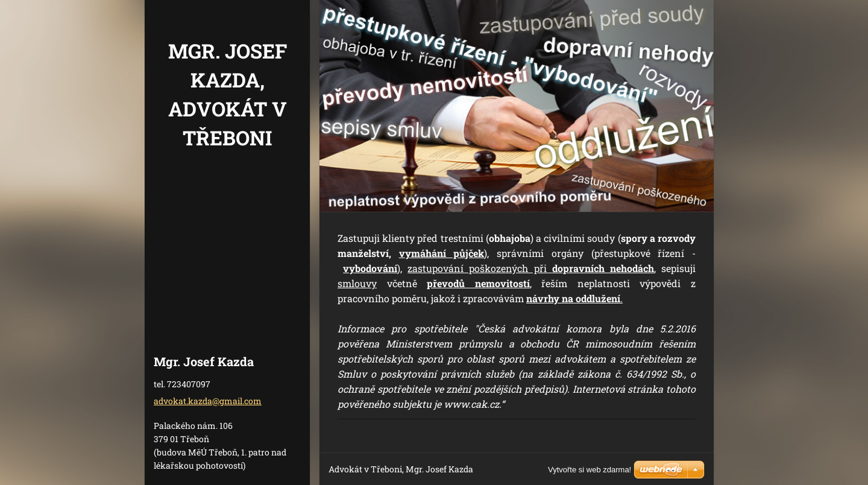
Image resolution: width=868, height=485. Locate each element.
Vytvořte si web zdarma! (590, 470)
